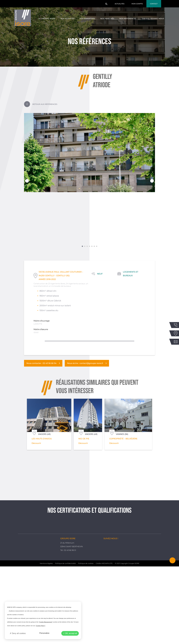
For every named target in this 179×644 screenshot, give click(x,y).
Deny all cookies (18, 633)
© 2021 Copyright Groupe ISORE (127, 641)
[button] (106, 5)
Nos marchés (107, 19)
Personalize (44, 633)
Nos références (128, 19)
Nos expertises (87, 19)
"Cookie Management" (46, 622)
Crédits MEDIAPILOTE (104, 641)
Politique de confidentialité (65, 641)
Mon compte (137, 4)
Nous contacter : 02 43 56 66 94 (41, 363)
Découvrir (25, 442)
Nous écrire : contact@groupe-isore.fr (85, 363)
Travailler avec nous (153, 19)
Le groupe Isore (47, 19)
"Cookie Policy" (40, 626)
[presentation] (27, 181)
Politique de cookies (86, 641)
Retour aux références (41, 104)
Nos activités (67, 19)
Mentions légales (46, 641)
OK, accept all (70, 633)
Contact (154, 4)
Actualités (120, 4)
